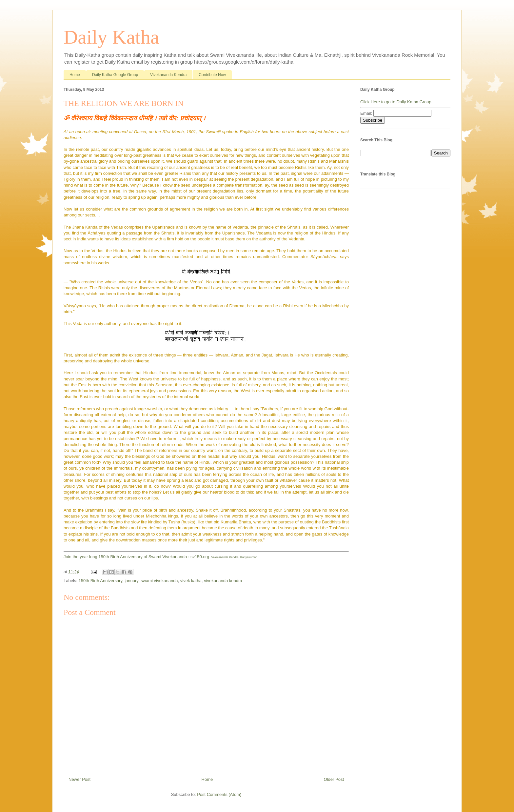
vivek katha (191, 581)
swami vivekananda (159, 581)
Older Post (334, 779)
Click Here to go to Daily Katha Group (396, 102)
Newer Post (79, 779)
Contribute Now (212, 75)
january (131, 581)
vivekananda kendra (223, 581)
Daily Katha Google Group (115, 75)
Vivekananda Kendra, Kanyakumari (234, 557)
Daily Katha (111, 37)
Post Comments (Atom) (219, 794)
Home (75, 75)
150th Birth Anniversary (100, 581)
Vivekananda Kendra (168, 75)
